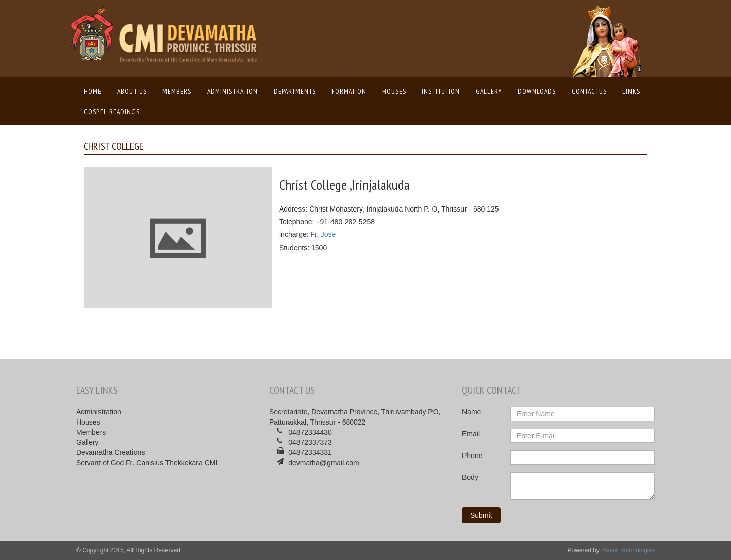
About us (132, 91)
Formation (349, 91)
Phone (472, 456)
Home (95, 91)
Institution (441, 91)
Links (631, 91)
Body (470, 477)
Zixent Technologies (628, 550)
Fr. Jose (323, 234)
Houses (394, 91)
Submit (481, 515)
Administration (232, 91)
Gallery (489, 91)
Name (471, 412)
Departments (295, 91)
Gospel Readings (112, 112)
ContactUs (589, 91)
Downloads (537, 91)
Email (471, 434)
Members (177, 91)
